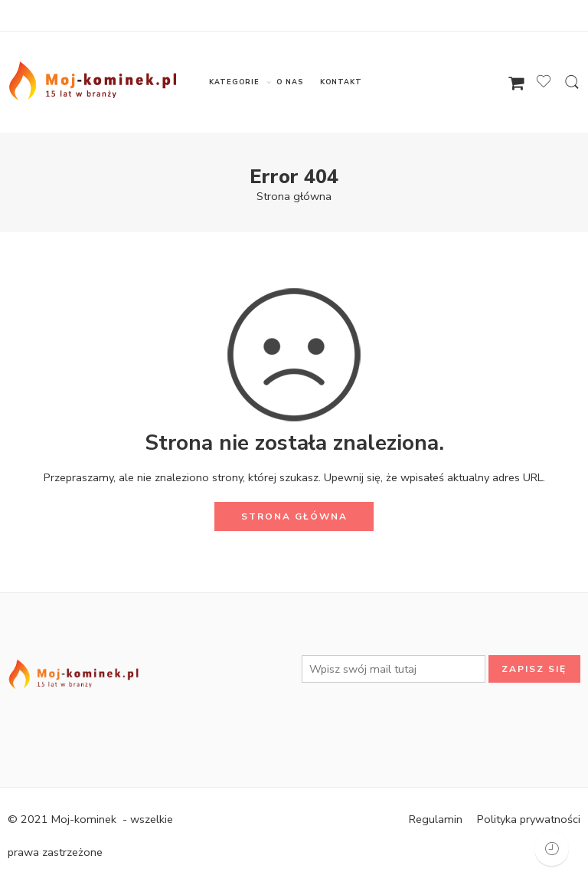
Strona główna (294, 196)
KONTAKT (341, 82)
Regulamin (436, 819)
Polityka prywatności (529, 819)
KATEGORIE (234, 82)
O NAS (290, 82)
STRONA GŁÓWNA (294, 516)
